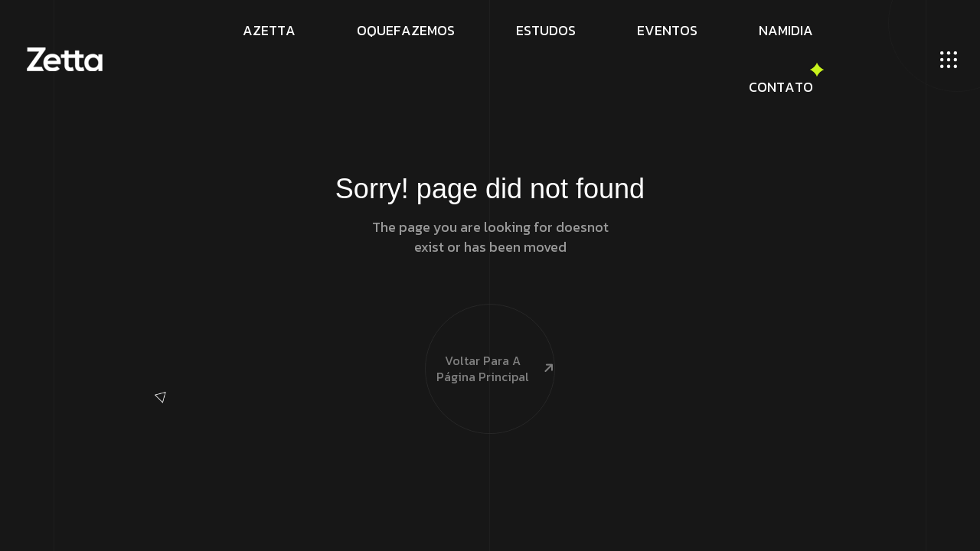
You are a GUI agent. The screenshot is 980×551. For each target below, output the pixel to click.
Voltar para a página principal (490, 341)
